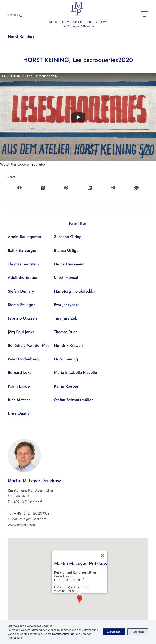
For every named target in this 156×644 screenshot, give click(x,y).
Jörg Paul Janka (21, 332)
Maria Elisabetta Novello (76, 373)
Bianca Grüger (67, 250)
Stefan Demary (21, 291)
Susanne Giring (68, 237)
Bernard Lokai (20, 373)
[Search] (15, 15)
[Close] (103, 555)
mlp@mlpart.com (33, 519)
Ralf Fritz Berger (22, 250)
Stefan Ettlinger (21, 305)
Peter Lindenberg (23, 359)
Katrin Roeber (66, 386)
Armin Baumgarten (24, 237)
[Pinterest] (66, 188)
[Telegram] (113, 188)
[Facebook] (20, 188)
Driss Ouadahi (20, 413)
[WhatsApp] (137, 188)
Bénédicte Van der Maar (29, 345)
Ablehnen (138, 632)
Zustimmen (114, 632)
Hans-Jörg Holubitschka (75, 291)
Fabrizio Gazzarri (23, 318)
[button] (80, 599)
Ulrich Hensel (66, 278)
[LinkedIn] (90, 188)
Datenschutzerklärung (66, 634)
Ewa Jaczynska (67, 305)
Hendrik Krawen (68, 345)
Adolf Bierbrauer (23, 278)
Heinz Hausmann (69, 264)
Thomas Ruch (66, 332)
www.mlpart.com (21, 525)
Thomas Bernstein (23, 264)
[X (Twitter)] (43, 188)
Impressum (15, 638)
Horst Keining (21, 37)
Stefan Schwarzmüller (73, 400)
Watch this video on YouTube (22, 164)
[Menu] (144, 15)
